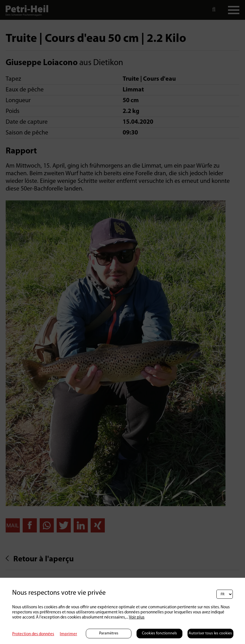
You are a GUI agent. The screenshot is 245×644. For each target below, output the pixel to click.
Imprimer (68, 634)
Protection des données (33, 634)
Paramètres (109, 633)
